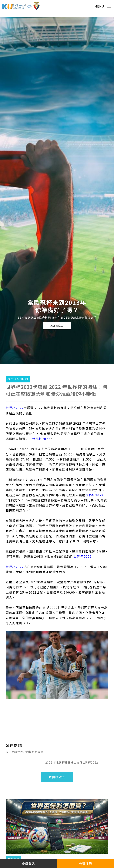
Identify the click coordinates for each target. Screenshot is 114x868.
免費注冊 (85, 863)
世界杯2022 (15, 408)
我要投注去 (57, 777)
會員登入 (28, 863)
